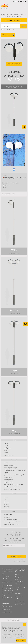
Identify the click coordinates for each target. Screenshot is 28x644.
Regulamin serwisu (9, 455)
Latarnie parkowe (8, 480)
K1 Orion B (7, 185)
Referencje (6, 507)
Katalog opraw (7, 517)
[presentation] (14, 551)
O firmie (6, 443)
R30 (6, 187)
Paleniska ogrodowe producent (12, 487)
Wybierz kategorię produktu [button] (14, 20)
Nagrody (6, 453)
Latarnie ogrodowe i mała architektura (14, 522)
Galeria (5, 497)
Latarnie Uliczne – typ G (10, 465)
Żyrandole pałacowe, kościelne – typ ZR (14, 475)
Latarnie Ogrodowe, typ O (10, 468)
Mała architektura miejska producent (13, 484)
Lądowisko (6, 445)
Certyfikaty (6, 450)
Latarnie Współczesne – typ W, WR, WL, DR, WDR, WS (13, 15)
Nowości (6, 463)
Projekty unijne (7, 448)
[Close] (25, 625)
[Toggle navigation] (25, 7)
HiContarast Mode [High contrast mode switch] (8, 35)
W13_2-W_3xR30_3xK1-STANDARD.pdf (15, 178)
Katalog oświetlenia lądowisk (11, 519)
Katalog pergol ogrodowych (11, 524)
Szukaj (24, 26)
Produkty (4, 14)
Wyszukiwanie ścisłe (9, 29)
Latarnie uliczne (8, 477)
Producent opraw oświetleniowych (13, 489)
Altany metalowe (8, 482)
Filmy (5, 499)
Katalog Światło (8, 515)
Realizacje (6, 502)
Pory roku (6, 504)
